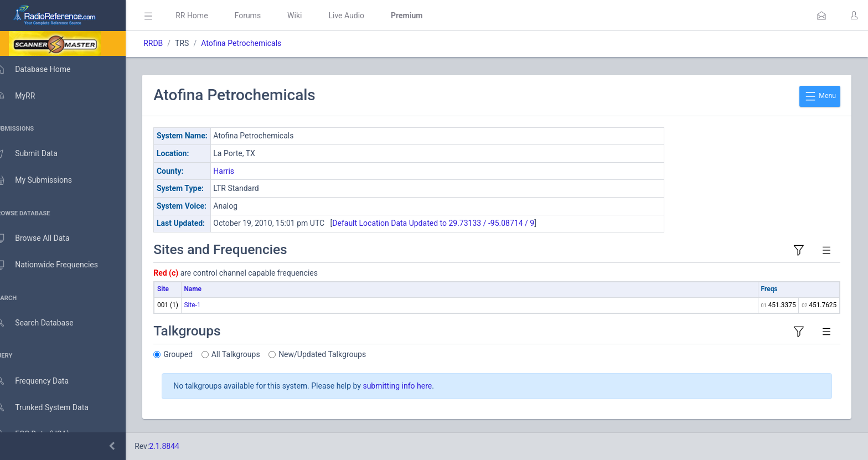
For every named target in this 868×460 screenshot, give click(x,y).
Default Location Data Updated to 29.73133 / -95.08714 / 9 (449, 223)
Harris (240, 171)
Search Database (45, 323)
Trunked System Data (52, 408)
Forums (263, 15)
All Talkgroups (252, 354)
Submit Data (37, 154)
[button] (821, 15)
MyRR (25, 96)
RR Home (208, 15)
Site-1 (208, 305)
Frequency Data (42, 381)
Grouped (194, 354)
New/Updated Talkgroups (338, 354)
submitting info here (413, 386)
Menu (820, 96)
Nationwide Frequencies (57, 265)
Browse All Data (43, 239)
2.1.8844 (180, 446)
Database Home (43, 69)
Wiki (311, 15)
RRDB (169, 43)
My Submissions (44, 180)
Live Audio (362, 15)
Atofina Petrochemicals (257, 43)
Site (179, 289)
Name (208, 289)
